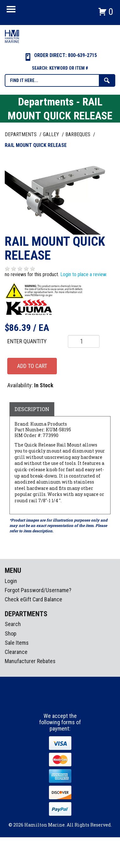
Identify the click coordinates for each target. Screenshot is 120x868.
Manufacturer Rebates (30, 661)
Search (13, 624)
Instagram (60, 701)
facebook (49, 701)
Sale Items (17, 643)
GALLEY (52, 134)
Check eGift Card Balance (33, 599)
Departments (21, 134)
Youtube (72, 701)
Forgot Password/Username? (38, 590)
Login (11, 581)
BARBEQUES (78, 134)
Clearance (16, 652)
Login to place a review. (84, 274)
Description (32, 409)
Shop (11, 634)
